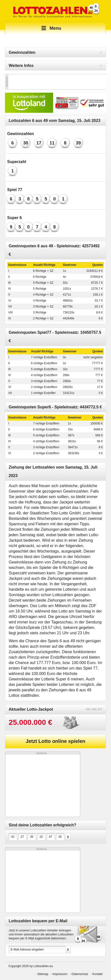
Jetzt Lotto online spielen (55, 741)
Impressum (60, 974)
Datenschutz (80, 974)
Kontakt (97, 974)
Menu (51, 28)
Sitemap (43, 974)
